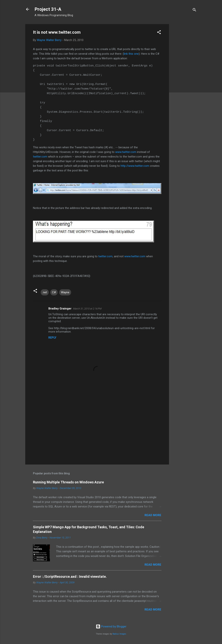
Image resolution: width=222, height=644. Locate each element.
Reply (52, 338)
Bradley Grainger (60, 309)
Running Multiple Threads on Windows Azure (68, 482)
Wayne (65, 292)
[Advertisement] (184, 82)
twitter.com (40, 157)
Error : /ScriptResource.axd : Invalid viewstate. (70, 576)
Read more (153, 515)
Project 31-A (48, 9)
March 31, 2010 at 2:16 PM (87, 309)
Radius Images (119, 634)
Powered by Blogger (111, 626)
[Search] (194, 10)
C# (54, 292)
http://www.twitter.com (135, 166)
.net (45, 292)
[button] (159, 33)
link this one (131, 54)
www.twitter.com (126, 152)
